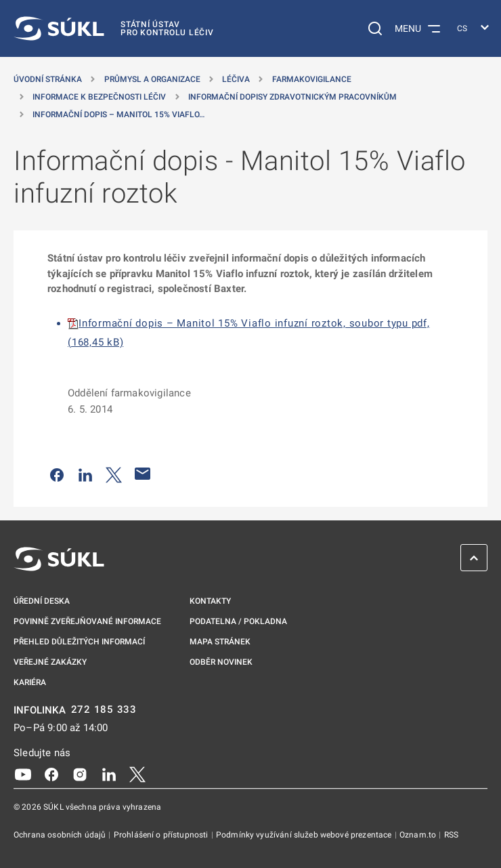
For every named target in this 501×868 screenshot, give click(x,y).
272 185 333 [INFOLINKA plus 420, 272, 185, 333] (104, 710)
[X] (137, 773)
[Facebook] (51, 773)
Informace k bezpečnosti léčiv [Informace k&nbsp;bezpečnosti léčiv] (99, 97)
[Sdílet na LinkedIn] (85, 474)
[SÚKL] (114, 28)
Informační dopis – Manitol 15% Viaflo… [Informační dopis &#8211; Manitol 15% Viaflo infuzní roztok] (118, 115)
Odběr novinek (221, 662)
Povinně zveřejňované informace (87, 621)
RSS (451, 835)
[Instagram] (80, 773)
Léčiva (236, 79)
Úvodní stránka (48, 79)
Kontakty (210, 601)
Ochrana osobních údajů (61, 835)
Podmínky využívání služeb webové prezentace (305, 835)
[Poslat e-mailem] (143, 474)
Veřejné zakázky (50, 662)
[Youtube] (23, 773)
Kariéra (30, 682)
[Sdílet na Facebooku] (57, 474)
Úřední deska (42, 601)
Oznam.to (419, 835)
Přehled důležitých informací (79, 642)
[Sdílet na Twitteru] (114, 474)
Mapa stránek (220, 642)
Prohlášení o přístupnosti (162, 835)
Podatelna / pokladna (238, 621)
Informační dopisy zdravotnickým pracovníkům (292, 97)
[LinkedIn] (109, 773)
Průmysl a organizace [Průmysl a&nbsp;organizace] (152, 79)
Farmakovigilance (312, 79)
